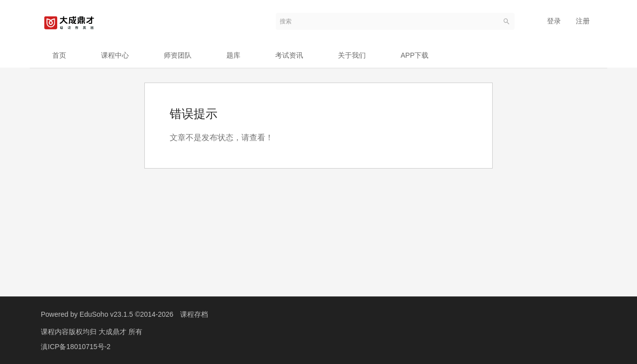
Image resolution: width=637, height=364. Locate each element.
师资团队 (178, 55)
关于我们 (352, 55)
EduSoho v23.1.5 (106, 314)
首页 (59, 55)
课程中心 (115, 55)
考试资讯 (289, 55)
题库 (233, 55)
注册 (583, 21)
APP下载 (415, 55)
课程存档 (194, 314)
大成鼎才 (113, 332)
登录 (554, 21)
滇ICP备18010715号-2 (76, 347)
